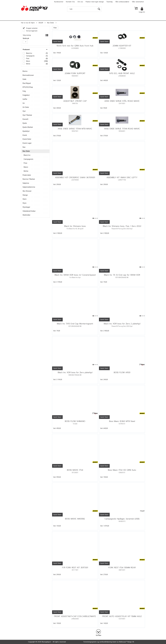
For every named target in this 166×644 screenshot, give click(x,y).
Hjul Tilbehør (27, 115)
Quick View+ (57, 41)
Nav (24, 147)
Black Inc (29, 53)
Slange (25, 195)
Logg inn (142, 12)
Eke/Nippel (27, 83)
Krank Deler (27, 139)
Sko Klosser (27, 191)
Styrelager (26, 207)
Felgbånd (26, 95)
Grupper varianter (32, 28)
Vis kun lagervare (32, 31)
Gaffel (25, 99)
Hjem (33, 23)
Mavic (28, 61)
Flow (27, 58)
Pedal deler (27, 175)
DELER (41, 23)
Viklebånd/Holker (29, 211)
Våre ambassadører (122, 2)
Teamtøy (110, 2)
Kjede (25, 123)
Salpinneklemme (29, 187)
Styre (24, 203)
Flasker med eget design (95, 2)
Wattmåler (26, 215)
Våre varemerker (138, 2)
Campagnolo (30, 56)
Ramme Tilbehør (29, 179)
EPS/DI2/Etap (28, 87)
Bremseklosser (28, 75)
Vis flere (98, 635)
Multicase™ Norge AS (127, 642)
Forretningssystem (90, 642)
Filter (55, 28)
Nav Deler (51, 23)
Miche (28, 64)
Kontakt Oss (70, 2)
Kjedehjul (26, 131)
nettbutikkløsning (106, 642)
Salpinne (26, 183)
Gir (24, 103)
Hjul (24, 111)
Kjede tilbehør (28, 127)
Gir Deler (26, 107)
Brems (25, 71)
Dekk (24, 79)
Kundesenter (59, 2)
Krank (25, 135)
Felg (24, 91)
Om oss (80, 2)
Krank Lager (27, 143)
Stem (25, 199)
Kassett (25, 119)
